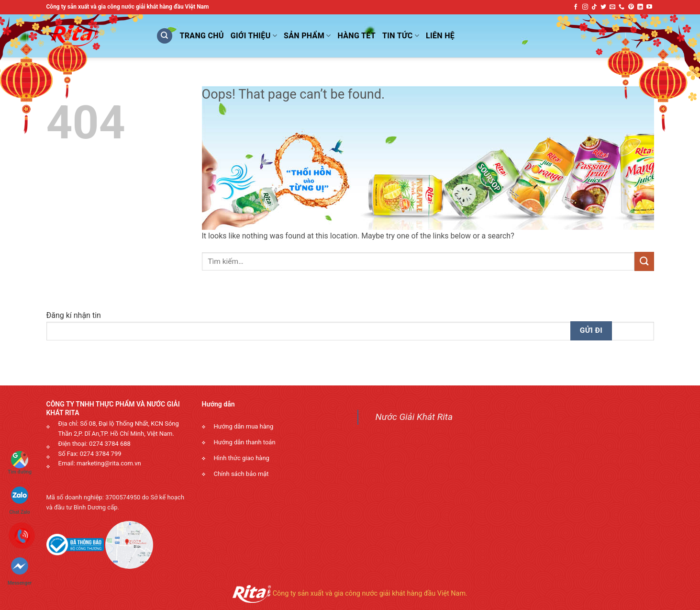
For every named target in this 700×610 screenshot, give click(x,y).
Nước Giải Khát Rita (414, 417)
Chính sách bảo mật (241, 474)
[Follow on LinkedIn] (640, 7)
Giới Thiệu (254, 36)
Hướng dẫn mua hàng (244, 426)
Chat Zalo (20, 496)
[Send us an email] (612, 7)
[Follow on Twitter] (603, 7)
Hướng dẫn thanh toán (245, 442)
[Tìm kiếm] (165, 36)
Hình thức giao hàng (242, 458)
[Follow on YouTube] (649, 7)
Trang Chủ (202, 36)
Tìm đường (20, 463)
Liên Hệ (440, 36)
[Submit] (644, 261)
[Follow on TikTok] (594, 7)
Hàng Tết (357, 36)
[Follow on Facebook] (576, 7)
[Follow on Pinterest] (631, 7)
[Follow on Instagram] (585, 7)
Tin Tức (401, 36)
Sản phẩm (307, 36)
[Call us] (622, 7)
